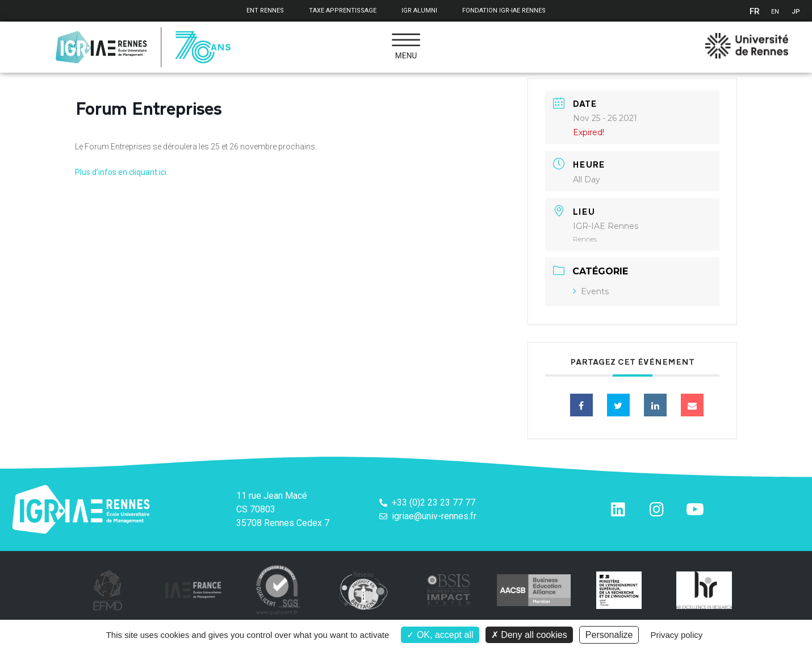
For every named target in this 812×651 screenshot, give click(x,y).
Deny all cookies (529, 635)
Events (591, 291)
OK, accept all (440, 635)
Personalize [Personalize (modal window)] (609, 635)
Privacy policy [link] (677, 635)
